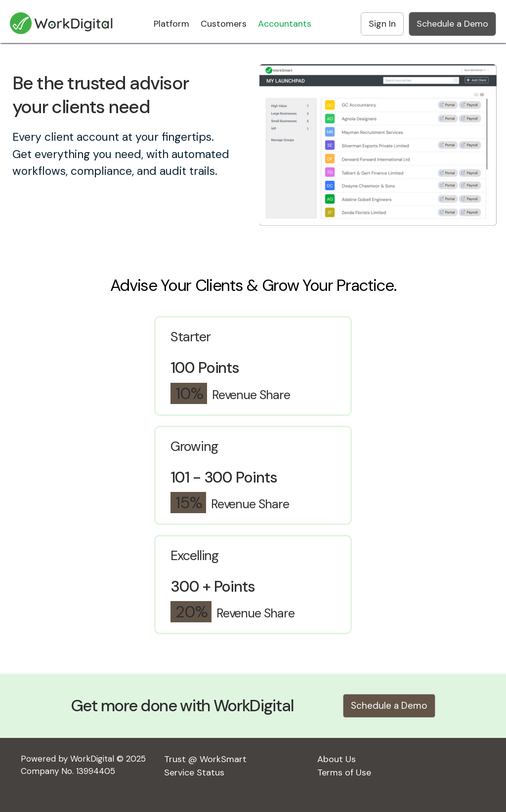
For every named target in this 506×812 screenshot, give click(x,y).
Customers (224, 24)
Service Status (194, 772)
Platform (171, 24)
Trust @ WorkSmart (205, 759)
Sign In (382, 24)
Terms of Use (344, 772)
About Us (337, 759)
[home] (62, 18)
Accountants (285, 24)
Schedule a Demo (452, 24)
